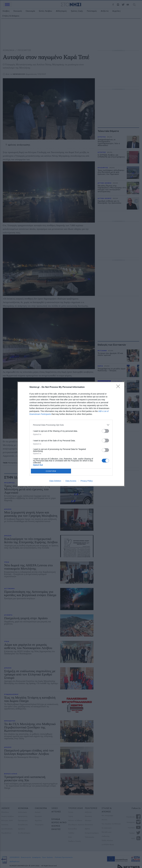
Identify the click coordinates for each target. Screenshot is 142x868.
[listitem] (71, 425)
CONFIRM (51, 471)
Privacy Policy (87, 481)
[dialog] (71, 434)
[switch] (105, 431)
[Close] (119, 387)
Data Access (71, 481)
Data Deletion (55, 481)
